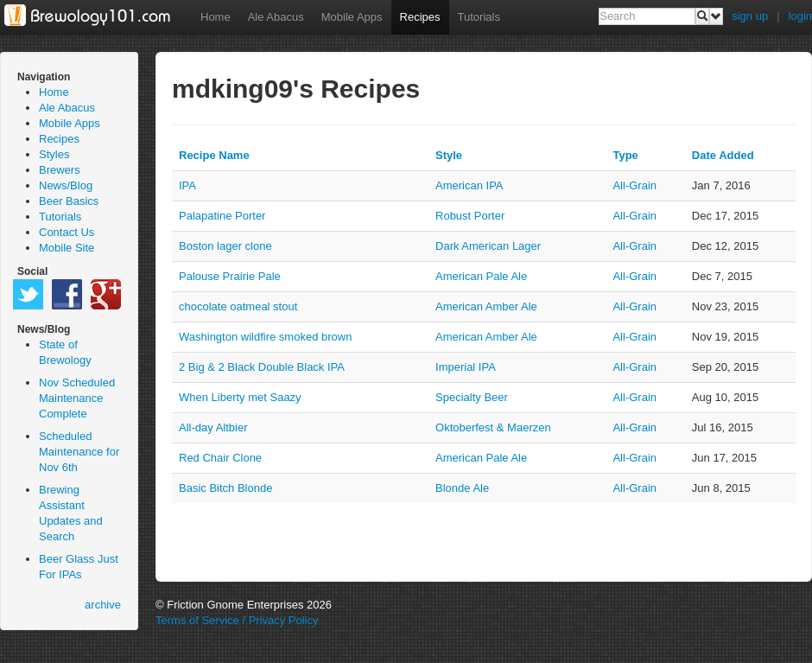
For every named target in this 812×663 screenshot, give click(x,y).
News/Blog (66, 185)
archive (103, 605)
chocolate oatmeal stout (238, 306)
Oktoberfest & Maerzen (493, 427)
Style (449, 155)
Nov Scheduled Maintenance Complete (77, 398)
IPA (187, 185)
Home (216, 17)
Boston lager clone (225, 246)
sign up (750, 16)
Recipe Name (214, 155)
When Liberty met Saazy (240, 397)
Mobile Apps (352, 17)
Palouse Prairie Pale (230, 276)
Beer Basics (69, 201)
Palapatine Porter (222, 216)
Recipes (420, 17)
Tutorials (479, 17)
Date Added (723, 155)
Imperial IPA (466, 367)
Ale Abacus (276, 17)
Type (625, 155)
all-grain (634, 185)
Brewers (60, 170)
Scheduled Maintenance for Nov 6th (79, 452)
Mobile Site (67, 248)
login (800, 16)
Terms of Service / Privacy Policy (237, 620)
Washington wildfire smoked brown (265, 337)
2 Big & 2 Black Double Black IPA (262, 367)
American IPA (469, 185)
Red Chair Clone (220, 458)
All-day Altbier (213, 427)
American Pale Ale (481, 276)
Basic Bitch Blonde (225, 488)
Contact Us (67, 232)
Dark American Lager (488, 246)
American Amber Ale (486, 306)
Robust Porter (470, 216)
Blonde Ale (462, 488)
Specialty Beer (472, 397)
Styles (54, 154)
